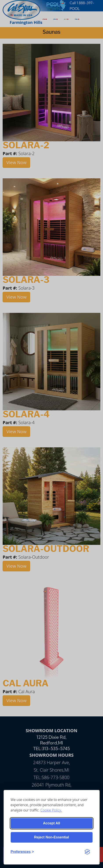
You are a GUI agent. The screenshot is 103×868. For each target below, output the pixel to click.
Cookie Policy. (51, 810)
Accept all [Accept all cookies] (52, 823)
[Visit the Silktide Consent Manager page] (87, 852)
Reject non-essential (51, 837)
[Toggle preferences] (22, 852)
